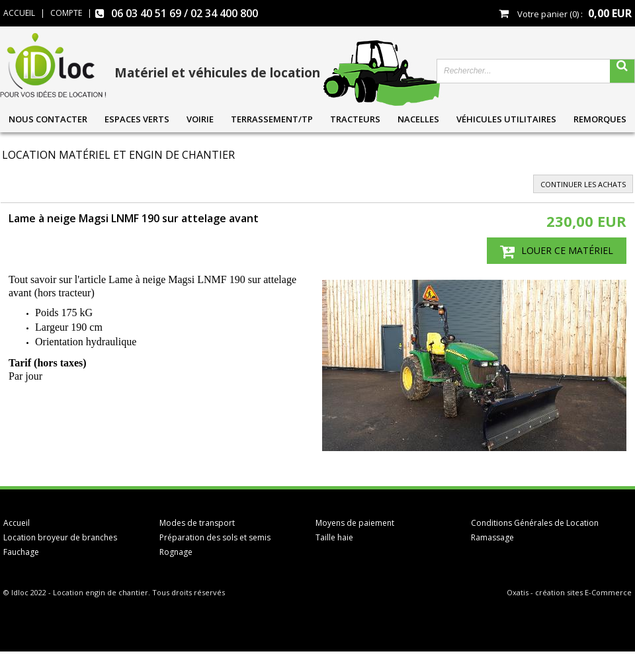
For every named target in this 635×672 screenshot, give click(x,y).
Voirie (200, 119)
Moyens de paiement (355, 523)
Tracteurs (355, 119)
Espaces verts (137, 119)
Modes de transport (197, 523)
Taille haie (334, 537)
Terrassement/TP (272, 119)
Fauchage (21, 552)
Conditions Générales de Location (535, 523)
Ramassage (492, 537)
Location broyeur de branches (60, 537)
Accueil (17, 523)
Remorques (600, 119)
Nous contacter (48, 119)
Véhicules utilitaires (506, 119)
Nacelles (418, 119)
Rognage (176, 552)
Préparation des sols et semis (215, 537)
